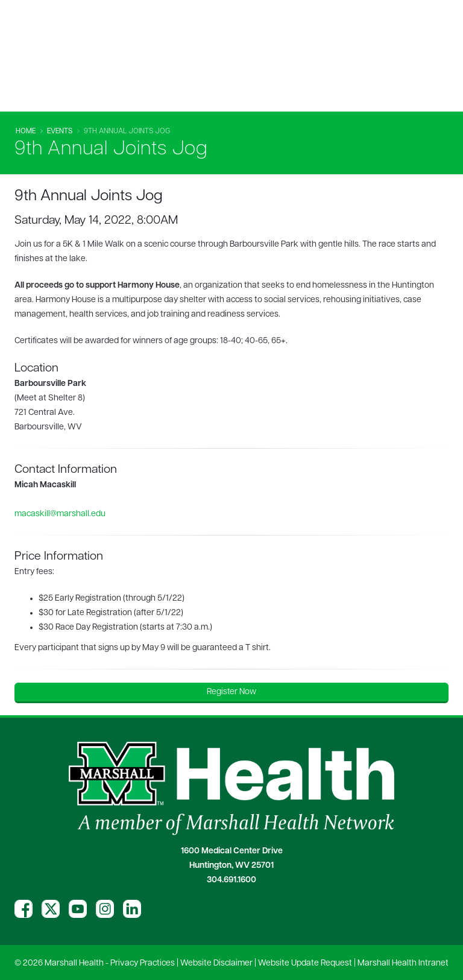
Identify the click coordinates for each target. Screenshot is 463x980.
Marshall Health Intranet (403, 963)
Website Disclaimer (216, 963)
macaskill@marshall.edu (60, 514)
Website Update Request (305, 963)
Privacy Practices (143, 963)
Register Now (231, 692)
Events (60, 131)
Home (26, 131)
